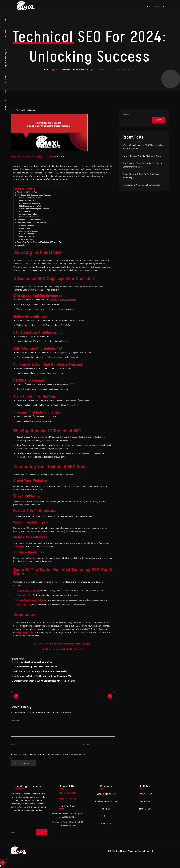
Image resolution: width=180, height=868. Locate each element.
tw (158, 6)
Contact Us (6, 105)
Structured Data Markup (28, 214)
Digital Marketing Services (6, 56)
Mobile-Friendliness (27, 201)
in (153, 6)
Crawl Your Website (27, 226)
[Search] (41, 832)
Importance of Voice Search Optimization (142, 185)
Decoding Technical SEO (27, 192)
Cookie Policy (145, 801)
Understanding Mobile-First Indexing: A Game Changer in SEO (43, 676)
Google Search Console (28, 591)
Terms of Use (145, 809)
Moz (29, 605)
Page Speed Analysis (27, 234)
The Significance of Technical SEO (31, 220)
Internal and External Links (29, 217)
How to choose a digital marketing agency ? (143, 156)
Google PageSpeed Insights (63, 300)
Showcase (6, 79)
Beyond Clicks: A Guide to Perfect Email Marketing (141, 176)
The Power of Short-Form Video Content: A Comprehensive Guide (142, 165)
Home (47, 70)
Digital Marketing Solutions (106, 801)
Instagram (58, 649)
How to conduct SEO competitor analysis (33, 662)
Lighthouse (19, 546)
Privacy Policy (145, 794)
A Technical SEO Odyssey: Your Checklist (34, 195)
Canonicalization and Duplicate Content (34, 209)
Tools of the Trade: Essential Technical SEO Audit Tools (40, 242)
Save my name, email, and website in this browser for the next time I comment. (49, 755)
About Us (6, 33)
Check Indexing (25, 228)
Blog (6, 92)
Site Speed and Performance (30, 198)
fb (149, 6)
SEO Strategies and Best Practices (72, 70)
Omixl (6, 20)
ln (163, 6)
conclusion (21, 245)
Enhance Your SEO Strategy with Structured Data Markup (41, 671)
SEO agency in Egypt (27, 632)
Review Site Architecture (29, 231)
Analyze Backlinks (26, 239)
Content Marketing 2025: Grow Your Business (35, 667)
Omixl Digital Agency (106, 794)
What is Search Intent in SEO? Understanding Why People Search (44, 681)
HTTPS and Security (27, 211)
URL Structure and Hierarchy (30, 203)
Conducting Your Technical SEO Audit (33, 223)
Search (126, 114)
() (79, 649)
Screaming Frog (25, 595)
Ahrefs (20, 605)
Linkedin (68, 649)
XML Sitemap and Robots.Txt (30, 206)
